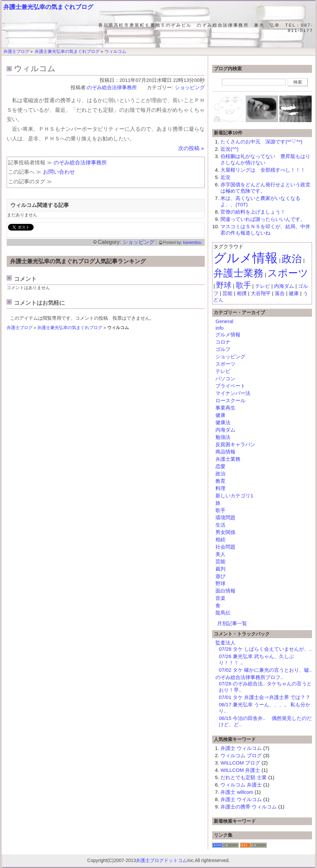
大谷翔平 (261, 293)
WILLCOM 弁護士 (240, 770)
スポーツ (288, 273)
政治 (292, 259)
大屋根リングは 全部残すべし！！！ (263, 170)
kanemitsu (192, 243)
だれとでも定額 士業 (244, 777)
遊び (220, 576)
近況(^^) (229, 149)
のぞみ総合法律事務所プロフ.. (249, 677)
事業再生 (225, 408)
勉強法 (223, 437)
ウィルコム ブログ (241, 755)
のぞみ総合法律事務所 (114, 87)
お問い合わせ (59, 172)
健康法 (223, 422)
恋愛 (220, 466)
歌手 (243, 285)
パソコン (225, 378)
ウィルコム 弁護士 (241, 785)
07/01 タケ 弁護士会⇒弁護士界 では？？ (265, 697)
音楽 (220, 598)
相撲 (242, 293)
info (219, 328)
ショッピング (190, 87)
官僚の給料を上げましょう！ (253, 212)
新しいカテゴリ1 (234, 496)
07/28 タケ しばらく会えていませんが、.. (265, 649)
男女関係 (225, 532)
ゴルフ (223, 349)
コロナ (223, 342)
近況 (225, 177)
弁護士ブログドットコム (161, 860)
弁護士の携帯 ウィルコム (249, 807)
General (224, 321)
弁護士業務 (238, 273)
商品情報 (225, 452)
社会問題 (225, 547)
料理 (220, 488)
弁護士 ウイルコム (241, 799)
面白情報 (225, 591)
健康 (294, 293)
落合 (280, 293)
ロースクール (230, 400)
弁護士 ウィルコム (241, 748)
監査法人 (225, 643)
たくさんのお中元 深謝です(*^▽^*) (261, 142)
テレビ (263, 286)
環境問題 (225, 518)
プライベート (230, 386)
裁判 (220, 569)
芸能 (227, 293)
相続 (220, 539)
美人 (220, 554)
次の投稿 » (191, 148)
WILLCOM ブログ (240, 763)
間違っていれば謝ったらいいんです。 (263, 219)
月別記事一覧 (232, 623)
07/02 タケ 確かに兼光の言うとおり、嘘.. (265, 670)
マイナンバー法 (233, 393)
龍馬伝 (223, 613)
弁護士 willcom (237, 792)
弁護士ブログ (20, 328)
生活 (220, 525)
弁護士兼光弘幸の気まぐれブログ (48, 7)
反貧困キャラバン (235, 444)
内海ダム (284, 286)
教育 (220, 481)
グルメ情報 (246, 258)
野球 (224, 285)
